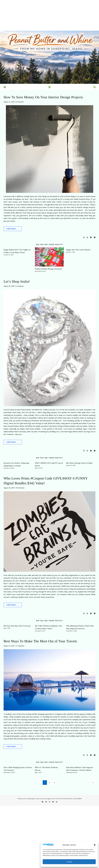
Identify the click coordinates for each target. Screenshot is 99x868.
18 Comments (20, 488)
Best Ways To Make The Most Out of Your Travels (40, 641)
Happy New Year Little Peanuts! (78, 250)
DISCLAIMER (78, 799)
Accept (69, 862)
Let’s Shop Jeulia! (17, 281)
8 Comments (20, 102)
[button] (95, 845)
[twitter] (46, 802)
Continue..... (13, 229)
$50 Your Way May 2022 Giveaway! (17, 626)
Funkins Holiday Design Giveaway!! (49, 269)
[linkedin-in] (57, 802)
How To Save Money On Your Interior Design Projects (43, 97)
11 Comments (20, 646)
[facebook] (43, 802)
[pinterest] (53, 802)
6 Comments (20, 286)
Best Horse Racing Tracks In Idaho (79, 463)
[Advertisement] (49, 15)
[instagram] (50, 802)
